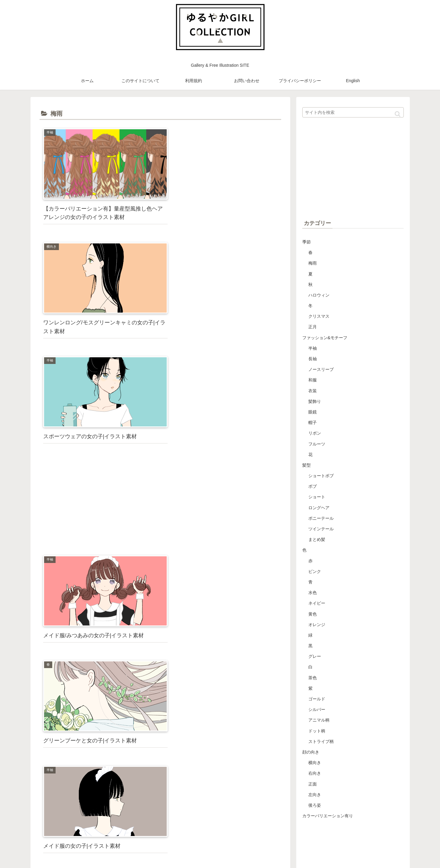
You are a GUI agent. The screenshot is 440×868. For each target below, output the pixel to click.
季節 (307, 242)
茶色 (313, 678)
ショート (317, 497)
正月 (313, 327)
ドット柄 (317, 731)
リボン (315, 433)
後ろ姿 (315, 805)
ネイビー (317, 603)
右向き (315, 773)
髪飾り (315, 401)
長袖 (313, 359)
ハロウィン (319, 295)
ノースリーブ (321, 369)
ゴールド (317, 699)
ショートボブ (321, 476)
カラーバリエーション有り (328, 816)
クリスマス (319, 316)
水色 (313, 593)
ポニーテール (321, 518)
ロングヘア (319, 508)
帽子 (313, 423)
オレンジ (317, 625)
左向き (315, 795)
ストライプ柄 (321, 741)
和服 (313, 380)
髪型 (307, 465)
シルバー (317, 709)
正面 (313, 784)
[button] (398, 114)
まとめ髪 (317, 539)
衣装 (313, 391)
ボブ (313, 486)
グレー (315, 656)
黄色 (313, 614)
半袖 (313, 348)
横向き (315, 763)
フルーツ (317, 444)
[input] (353, 112)
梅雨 (313, 263)
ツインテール (321, 529)
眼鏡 (313, 412)
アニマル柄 (319, 720)
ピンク (315, 571)
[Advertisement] (221, 275)
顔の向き (311, 752)
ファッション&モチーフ (325, 338)
